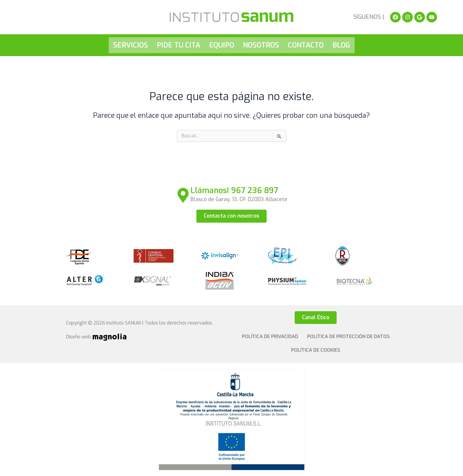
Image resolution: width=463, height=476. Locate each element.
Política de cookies (316, 350)
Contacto (306, 45)
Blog (341, 45)
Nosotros (261, 45)
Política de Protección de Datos (348, 336)
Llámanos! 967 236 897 (235, 190)
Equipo (222, 45)
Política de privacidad (270, 336)
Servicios (131, 45)
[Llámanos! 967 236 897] (183, 195)
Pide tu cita (178, 45)
